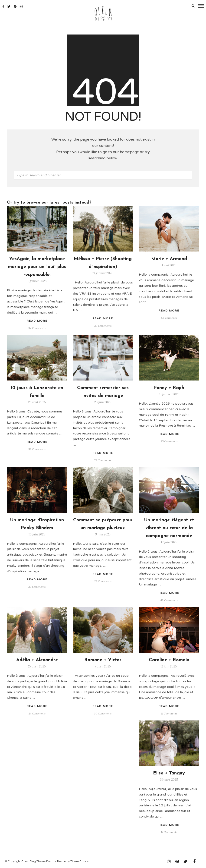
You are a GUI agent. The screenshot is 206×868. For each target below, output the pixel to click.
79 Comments (103, 460)
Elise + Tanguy (169, 773)
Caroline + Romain (169, 659)
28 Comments (103, 581)
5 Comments (169, 317)
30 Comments (103, 713)
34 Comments (37, 327)
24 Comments (37, 713)
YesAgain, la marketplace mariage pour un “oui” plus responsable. (37, 266)
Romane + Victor (103, 659)
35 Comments (169, 441)
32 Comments (103, 325)
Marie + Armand (169, 258)
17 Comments (169, 832)
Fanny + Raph (169, 387)
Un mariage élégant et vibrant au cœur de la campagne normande (169, 527)
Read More (169, 310)
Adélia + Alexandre (37, 659)
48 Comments (169, 599)
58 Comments (37, 448)
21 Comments (169, 713)
